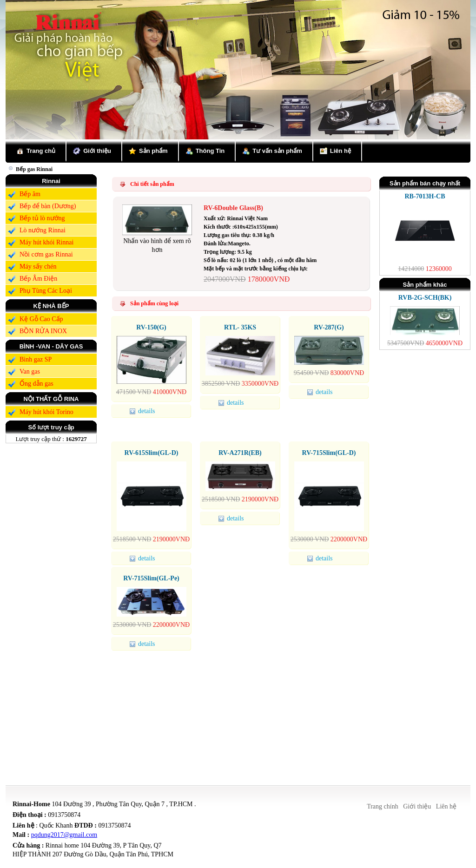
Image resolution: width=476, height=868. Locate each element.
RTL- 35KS (240, 327)
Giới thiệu (97, 151)
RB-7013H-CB (425, 196)
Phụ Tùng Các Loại (46, 291)
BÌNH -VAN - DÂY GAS (51, 346)
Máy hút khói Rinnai (46, 242)
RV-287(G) (329, 327)
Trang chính (383, 806)
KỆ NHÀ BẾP (51, 306)
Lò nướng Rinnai (43, 230)
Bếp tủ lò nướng (42, 218)
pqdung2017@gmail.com (64, 835)
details (144, 411)
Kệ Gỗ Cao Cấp (41, 319)
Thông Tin (210, 151)
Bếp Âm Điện (38, 279)
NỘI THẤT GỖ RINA (51, 399)
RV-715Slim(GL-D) (329, 453)
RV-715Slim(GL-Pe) (151, 578)
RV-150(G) (151, 327)
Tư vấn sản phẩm (277, 151)
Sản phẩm (153, 151)
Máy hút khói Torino (46, 412)
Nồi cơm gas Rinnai (46, 254)
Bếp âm (30, 194)
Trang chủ (41, 151)
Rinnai (51, 181)
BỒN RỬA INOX (43, 331)
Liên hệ (340, 151)
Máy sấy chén (38, 266)
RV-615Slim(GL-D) (152, 453)
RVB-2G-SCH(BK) (425, 298)
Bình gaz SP (36, 359)
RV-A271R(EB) (240, 453)
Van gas (30, 372)
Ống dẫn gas (36, 384)
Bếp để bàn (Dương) (48, 206)
